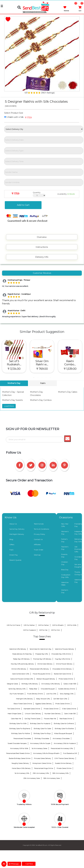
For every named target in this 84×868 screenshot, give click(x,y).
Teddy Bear (33, 689)
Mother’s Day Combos (41, 400)
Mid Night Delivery (17, 534)
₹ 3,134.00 (14, 369)
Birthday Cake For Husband (40, 724)
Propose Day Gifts (42, 654)
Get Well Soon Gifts (60, 699)
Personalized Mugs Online (44, 768)
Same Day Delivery (17, 529)
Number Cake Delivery (53, 714)
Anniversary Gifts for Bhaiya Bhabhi (46, 753)
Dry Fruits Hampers (17, 694)
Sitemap (37, 555)
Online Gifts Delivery (19, 669)
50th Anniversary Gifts (61, 773)
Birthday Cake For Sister (42, 729)
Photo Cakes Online (66, 679)
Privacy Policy (39, 534)
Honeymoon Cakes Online (42, 763)
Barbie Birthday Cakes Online (20, 758)
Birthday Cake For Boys (42, 733)
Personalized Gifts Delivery (39, 669)
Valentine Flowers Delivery (64, 649)
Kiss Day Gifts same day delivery (22, 664)
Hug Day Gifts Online (63, 659)
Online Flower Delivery (64, 664)
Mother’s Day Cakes (68, 392)
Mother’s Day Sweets (12, 400)
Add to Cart (23, 205)
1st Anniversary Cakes (39, 748)
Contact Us (38, 539)
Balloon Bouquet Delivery (46, 679)
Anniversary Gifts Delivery (51, 684)
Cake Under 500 (70, 714)
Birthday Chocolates (42, 738)
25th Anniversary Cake (32, 778)
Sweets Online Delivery (63, 763)
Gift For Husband (29, 630)
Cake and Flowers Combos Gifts (22, 679)
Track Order (39, 550)
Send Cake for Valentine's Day (40, 649)
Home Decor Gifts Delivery (21, 768)
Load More (9, 406)
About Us (13, 524)
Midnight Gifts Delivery (24, 699)
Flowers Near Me (50, 719)
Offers (12, 545)
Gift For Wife (72, 625)
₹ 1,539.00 (70, 369)
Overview (42, 237)
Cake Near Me (16, 719)
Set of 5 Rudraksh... (14, 363)
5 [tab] (50, 377)
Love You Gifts (51, 694)
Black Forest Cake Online (23, 704)
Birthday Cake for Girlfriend (64, 724)
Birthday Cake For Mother (21, 733)
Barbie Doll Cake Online (63, 674)
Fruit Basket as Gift (70, 753)
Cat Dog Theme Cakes (33, 719)
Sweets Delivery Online (67, 689)
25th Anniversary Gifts (41, 773)
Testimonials (39, 524)
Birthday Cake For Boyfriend (20, 729)
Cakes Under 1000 (70, 684)
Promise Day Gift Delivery (42, 659)
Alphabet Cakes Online (32, 709)
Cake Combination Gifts (21, 674)
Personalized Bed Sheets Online (18, 753)
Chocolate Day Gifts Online (61, 654)
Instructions (42, 247)
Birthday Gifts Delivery (30, 684)
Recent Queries (15, 560)
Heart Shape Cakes (14, 714)
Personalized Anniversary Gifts (62, 748)
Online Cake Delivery (45, 664)
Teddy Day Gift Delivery (21, 659)
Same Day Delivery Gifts (17, 689)
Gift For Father (44, 625)
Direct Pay (14, 555)
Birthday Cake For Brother (64, 729)
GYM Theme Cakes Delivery (64, 758)
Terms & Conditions (41, 529)
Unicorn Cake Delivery (33, 714)
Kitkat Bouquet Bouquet (63, 733)
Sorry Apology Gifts (67, 694)
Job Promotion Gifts (79, 549)
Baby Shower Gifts (43, 699)
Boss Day (65, 570)
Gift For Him (56, 630)
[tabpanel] (14, 356)
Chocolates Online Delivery (62, 669)
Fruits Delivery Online (35, 694)
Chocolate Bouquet (48, 689)
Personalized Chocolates (22, 738)
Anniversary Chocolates (61, 738)
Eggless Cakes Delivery (44, 704)
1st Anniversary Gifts (22, 773)
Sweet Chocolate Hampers (17, 743)
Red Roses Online (66, 719)
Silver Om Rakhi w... (42, 363)
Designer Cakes (12, 684)
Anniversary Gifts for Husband (65, 743)
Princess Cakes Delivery (42, 758)
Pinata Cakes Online (51, 709)
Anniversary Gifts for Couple (40, 743)
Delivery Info (42, 257)
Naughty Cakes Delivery (20, 763)
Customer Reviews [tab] (42, 273)
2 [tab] (38, 377)
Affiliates (37, 545)
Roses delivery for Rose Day (22, 654)
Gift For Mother (29, 625)
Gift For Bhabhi (58, 625)
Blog (11, 539)
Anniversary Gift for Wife (19, 748)
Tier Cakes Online (14, 709)
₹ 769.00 (42, 369)
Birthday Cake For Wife (18, 724)
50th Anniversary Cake (52, 778)
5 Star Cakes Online (69, 709)
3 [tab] (42, 377)
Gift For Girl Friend (14, 625)
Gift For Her (43, 630)
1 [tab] (34, 377)
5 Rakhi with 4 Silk (14, 117)
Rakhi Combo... (70, 363)
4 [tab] (46, 377)
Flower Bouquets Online (42, 674)
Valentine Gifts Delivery (18, 649)
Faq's (11, 550)
